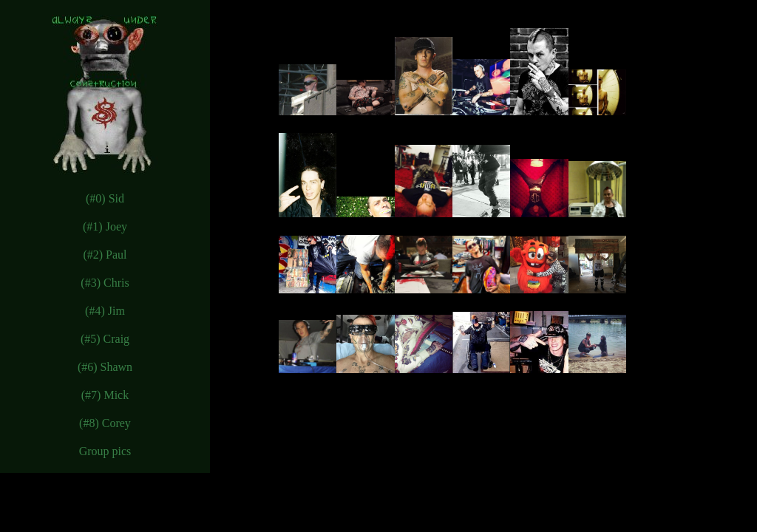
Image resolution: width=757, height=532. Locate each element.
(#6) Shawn (105, 367)
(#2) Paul (105, 255)
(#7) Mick (105, 395)
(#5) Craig (105, 339)
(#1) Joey (105, 226)
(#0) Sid (105, 198)
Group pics (105, 451)
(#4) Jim (105, 311)
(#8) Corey (105, 423)
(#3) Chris (105, 283)
